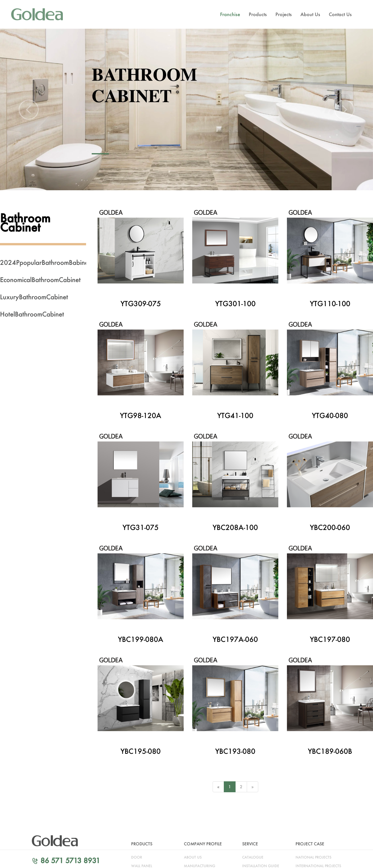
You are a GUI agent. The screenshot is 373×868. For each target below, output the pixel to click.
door (137, 857)
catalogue (253, 857)
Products (258, 14)
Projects (284, 14)
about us (193, 857)
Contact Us (340, 14)
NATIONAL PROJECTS (313, 857)
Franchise (230, 14)
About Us (310, 14)
